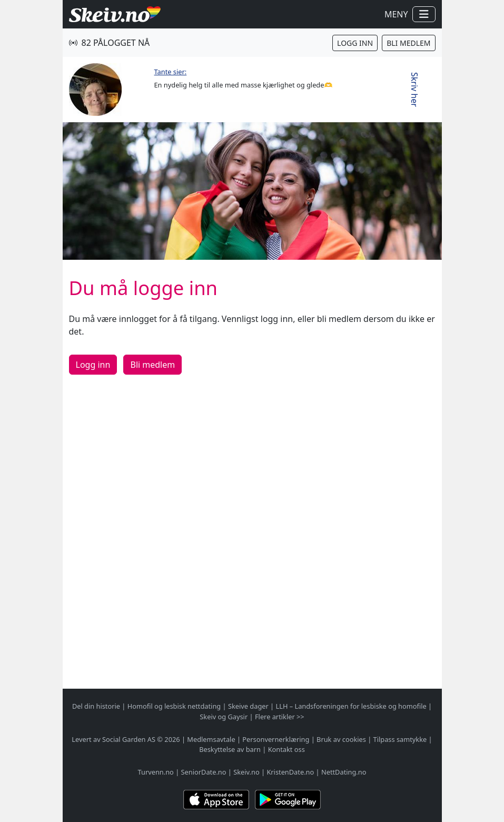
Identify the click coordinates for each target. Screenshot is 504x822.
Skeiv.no (246, 772)
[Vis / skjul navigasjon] (424, 14)
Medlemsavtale (211, 739)
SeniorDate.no (204, 772)
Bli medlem (408, 43)
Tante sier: (171, 72)
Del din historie (96, 706)
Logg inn (355, 43)
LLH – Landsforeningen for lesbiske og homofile (351, 706)
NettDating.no (344, 772)
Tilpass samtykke (400, 739)
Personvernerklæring (276, 739)
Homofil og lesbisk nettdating (174, 706)
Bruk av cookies (341, 739)
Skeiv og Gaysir (224, 717)
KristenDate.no (290, 772)
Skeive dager (248, 706)
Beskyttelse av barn (230, 749)
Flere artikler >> (280, 717)
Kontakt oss (286, 749)
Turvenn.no (156, 772)
